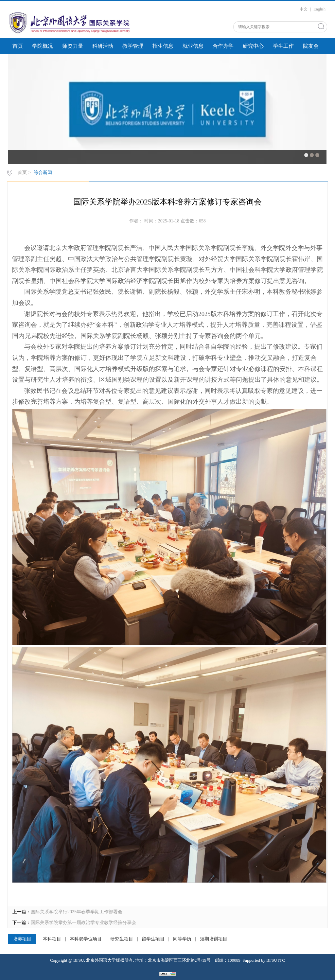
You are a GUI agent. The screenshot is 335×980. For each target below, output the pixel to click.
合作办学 (223, 46)
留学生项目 (153, 939)
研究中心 (253, 46)
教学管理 (133, 46)
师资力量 (73, 46)
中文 (304, 9)
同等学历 (182, 939)
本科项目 (52, 939)
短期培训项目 (214, 939)
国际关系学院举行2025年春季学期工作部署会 (77, 912)
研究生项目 (122, 939)
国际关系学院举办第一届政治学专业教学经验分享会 (83, 923)
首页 (18, 46)
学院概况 (43, 46)
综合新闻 (43, 173)
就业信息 (193, 46)
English (319, 9)
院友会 (311, 46)
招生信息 (163, 46)
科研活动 (103, 46)
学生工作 (283, 46)
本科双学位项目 (86, 939)
